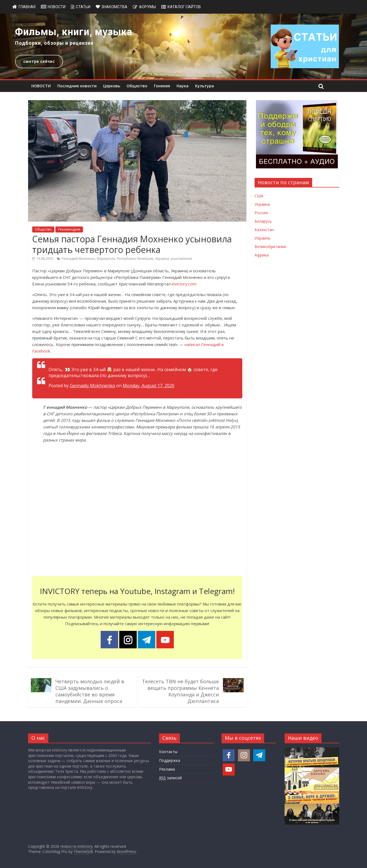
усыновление (181, 259)
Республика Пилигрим (135, 259)
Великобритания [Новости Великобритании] (270, 247)
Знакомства (114, 7)
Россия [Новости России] (261, 213)
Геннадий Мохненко (78, 259)
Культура (205, 86)
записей (170, 778)
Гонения (162, 86)
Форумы (147, 7)
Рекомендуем (69, 229)
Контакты (168, 752)
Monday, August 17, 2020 (149, 386)
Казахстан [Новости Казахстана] (264, 230)
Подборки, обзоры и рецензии (54, 43)
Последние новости (77, 86)
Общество (137, 86)
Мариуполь (106, 259)
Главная (27, 7)
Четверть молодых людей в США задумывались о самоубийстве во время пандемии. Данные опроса (90, 691)
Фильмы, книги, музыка (74, 32)
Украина (162, 259)
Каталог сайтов (184, 7)
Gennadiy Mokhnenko (93, 386)
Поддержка (170, 760)
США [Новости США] (259, 196)
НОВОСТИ (41, 86)
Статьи (83, 7)
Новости (57, 7)
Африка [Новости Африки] (262, 255)
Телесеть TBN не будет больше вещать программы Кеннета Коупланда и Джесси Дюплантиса (180, 691)
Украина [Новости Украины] (262, 204)
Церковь (112, 86)
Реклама (167, 769)
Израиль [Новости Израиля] (262, 238)
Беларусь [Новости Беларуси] (263, 221)
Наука (183, 86)
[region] (183, 46)
